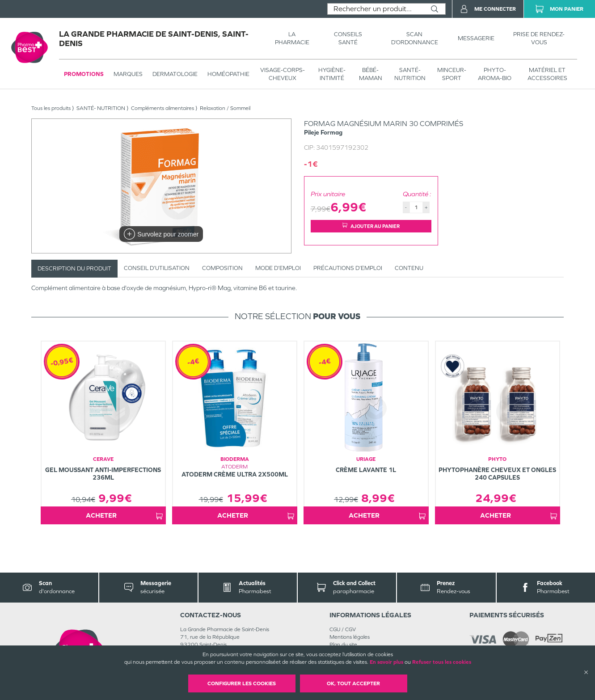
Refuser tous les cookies (442, 662)
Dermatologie (175, 74)
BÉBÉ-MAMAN (371, 74)
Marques (128, 74)
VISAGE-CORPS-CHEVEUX (283, 74)
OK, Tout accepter (353, 683)
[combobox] (376, 9)
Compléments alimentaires (162, 108)
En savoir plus (386, 662)
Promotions (84, 74)
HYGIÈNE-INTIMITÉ (332, 74)
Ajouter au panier (371, 226)
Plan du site (343, 645)
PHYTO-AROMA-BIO (495, 74)
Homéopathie (228, 74)
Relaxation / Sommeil (225, 108)
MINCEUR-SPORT (452, 74)
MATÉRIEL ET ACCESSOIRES (547, 74)
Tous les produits (51, 108)
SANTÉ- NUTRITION (410, 74)
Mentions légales (350, 637)
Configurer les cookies (242, 683)
